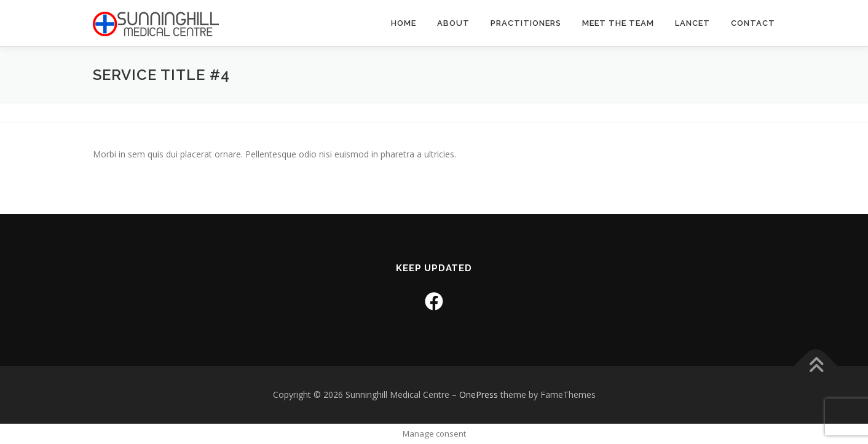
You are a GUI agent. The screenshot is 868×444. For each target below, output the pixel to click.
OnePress (479, 394)
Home (404, 23)
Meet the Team (618, 23)
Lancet (692, 23)
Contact (753, 23)
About (453, 23)
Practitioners (526, 23)
